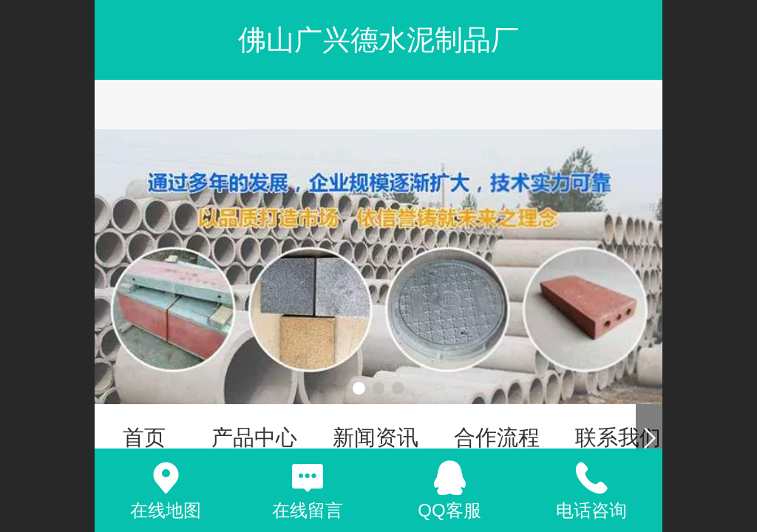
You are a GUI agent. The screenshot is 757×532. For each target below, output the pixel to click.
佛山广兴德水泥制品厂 (378, 40)
